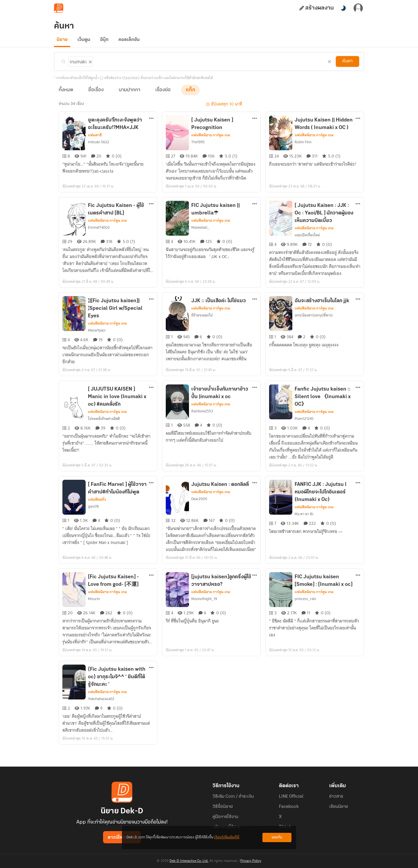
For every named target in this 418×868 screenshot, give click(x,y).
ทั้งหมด (66, 93)
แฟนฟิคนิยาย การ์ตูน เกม (211, 139)
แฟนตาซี (95, 139)
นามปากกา (129, 93)
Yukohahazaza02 (101, 709)
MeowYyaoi (97, 341)
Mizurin (94, 609)
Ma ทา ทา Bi (304, 525)
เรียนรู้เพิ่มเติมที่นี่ (227, 837)
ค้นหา (347, 65)
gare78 (93, 517)
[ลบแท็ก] (89, 64)
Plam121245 (304, 429)
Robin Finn (303, 146)
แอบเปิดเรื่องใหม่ (307, 246)
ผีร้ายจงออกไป (202, 326)
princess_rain (305, 609)
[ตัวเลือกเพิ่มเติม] (151, 122)
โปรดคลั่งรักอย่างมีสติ (104, 429)
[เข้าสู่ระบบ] (358, 8)
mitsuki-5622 (98, 146)
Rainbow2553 (202, 422)
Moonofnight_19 (204, 609)
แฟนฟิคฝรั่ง (97, 510)
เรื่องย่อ (163, 93)
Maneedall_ (200, 238)
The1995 (198, 146)
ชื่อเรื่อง (96, 93)
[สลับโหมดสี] (343, 8)
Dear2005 (199, 509)
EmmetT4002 (98, 238)
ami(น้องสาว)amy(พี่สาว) (313, 326)
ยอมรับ (277, 837)
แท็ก (190, 93)
